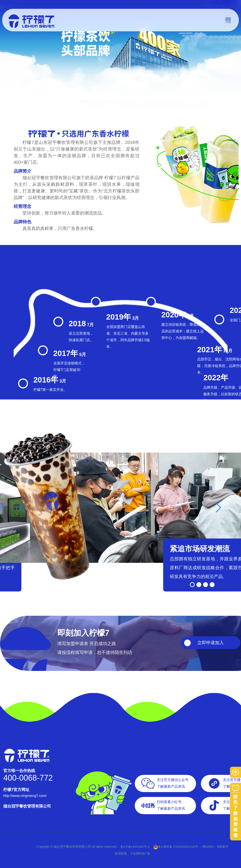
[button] (192, 585)
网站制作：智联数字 (215, 847)
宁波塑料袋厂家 (140, 854)
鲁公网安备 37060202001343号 (176, 847)
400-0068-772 (28, 778)
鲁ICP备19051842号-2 (135, 847)
